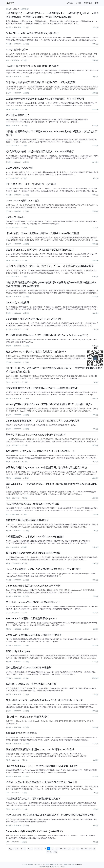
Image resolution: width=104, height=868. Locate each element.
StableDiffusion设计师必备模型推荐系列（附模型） (33, 33)
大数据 (78, 3)
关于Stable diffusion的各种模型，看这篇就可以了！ (33, 602)
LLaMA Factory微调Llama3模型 (22, 201)
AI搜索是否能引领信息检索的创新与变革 (27, 520)
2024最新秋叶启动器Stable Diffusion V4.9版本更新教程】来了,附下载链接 (45, 99)
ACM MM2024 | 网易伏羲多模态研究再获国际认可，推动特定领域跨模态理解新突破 (50, 815)
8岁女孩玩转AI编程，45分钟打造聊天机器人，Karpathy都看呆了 (40, 151)
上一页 (16, 849)
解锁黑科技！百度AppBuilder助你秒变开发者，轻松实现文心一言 (40, 451)
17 (82, 849)
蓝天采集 (49, 867)
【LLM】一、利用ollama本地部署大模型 (27, 717)
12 (61, 849)
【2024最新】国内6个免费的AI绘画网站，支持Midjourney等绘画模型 (42, 233)
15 (73, 849)
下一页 (49, 852)
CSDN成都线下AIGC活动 (19, 168)
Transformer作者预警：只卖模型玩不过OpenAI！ (32, 618)
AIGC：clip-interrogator (18, 651)
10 (53, 849)
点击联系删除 (78, 864)
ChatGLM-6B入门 (15, 217)
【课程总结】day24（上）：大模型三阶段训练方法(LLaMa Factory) (42, 766)
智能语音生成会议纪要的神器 (21, 733)
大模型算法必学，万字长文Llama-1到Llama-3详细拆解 (35, 537)
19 (90, 849)
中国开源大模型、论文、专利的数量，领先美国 (31, 184)
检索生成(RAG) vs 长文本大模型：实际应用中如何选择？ (36, 352)
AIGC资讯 (16, 9)
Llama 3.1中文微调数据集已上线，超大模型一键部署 (34, 635)
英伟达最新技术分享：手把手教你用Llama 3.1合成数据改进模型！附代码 (44, 700)
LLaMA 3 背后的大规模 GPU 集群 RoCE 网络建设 (32, 66)
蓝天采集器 (88, 3)
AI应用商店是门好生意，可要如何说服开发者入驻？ (33, 799)
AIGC (7, 60)
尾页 (55, 852)
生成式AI (9, 27)
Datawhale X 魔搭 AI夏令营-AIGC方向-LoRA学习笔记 (34, 319)
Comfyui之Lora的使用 (17, 302)
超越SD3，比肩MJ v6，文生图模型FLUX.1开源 (31, 684)
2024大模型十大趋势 (17, 50)
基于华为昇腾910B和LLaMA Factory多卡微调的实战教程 (36, 435)
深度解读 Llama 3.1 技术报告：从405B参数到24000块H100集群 (40, 250)
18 (86, 849)
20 (94, 849)
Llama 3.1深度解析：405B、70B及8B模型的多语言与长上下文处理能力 (44, 569)
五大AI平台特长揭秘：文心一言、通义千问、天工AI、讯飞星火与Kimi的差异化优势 (50, 266)
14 (69, 849)
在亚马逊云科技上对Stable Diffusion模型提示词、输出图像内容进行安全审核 (46, 467)
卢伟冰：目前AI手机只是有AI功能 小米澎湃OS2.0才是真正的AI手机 (42, 782)
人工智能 (70, 3)
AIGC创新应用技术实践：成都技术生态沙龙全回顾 (33, 504)
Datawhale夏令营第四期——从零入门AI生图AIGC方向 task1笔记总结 (43, 421)
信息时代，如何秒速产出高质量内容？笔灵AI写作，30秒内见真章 (40, 82)
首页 (10, 849)
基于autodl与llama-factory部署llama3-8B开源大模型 (33, 553)
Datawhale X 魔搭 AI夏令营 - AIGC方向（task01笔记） (35, 831)
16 (78, 849)
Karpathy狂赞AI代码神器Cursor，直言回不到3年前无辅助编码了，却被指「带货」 (49, 404)
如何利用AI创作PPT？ (18, 115)
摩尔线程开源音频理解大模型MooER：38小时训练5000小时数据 (40, 749)
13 (65, 849)
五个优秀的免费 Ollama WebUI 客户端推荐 (29, 668)
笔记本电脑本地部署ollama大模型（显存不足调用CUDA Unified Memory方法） (48, 335)
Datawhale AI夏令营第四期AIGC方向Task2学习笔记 (33, 586)
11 (57, 849)
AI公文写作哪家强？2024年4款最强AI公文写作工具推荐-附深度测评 (42, 388)
